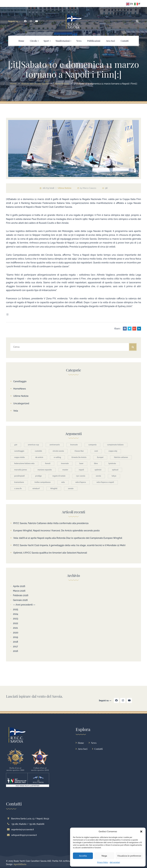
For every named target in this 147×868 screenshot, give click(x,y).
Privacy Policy (103, 862)
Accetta (83, 856)
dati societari (115, 862)
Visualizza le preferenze (129, 856)
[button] (141, 831)
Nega (104, 856)
